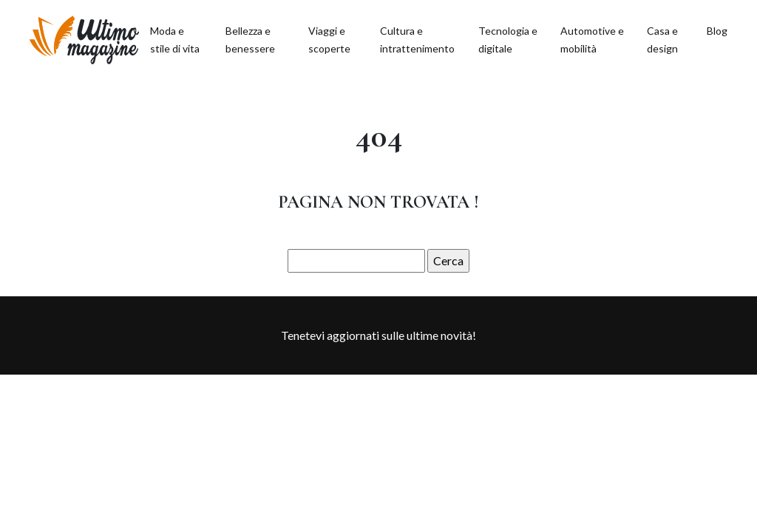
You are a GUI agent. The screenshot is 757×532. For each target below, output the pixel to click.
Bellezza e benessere (250, 40)
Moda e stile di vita (175, 40)
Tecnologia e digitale (508, 40)
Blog (717, 31)
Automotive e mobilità (592, 40)
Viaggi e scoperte (329, 40)
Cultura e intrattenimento (417, 40)
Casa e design (662, 40)
